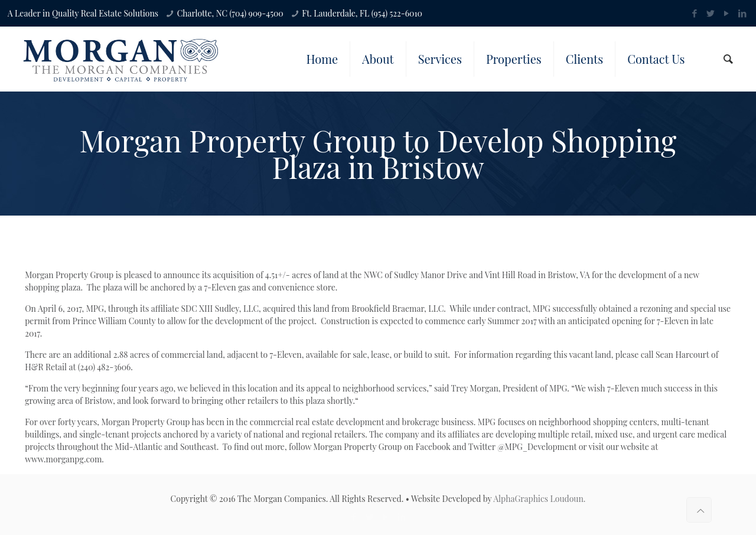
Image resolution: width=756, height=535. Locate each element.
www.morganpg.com (63, 459)
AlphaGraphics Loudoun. (539, 499)
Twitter (482, 447)
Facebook (433, 447)
